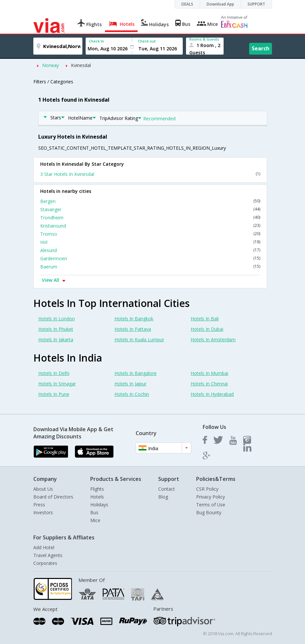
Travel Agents (48, 555)
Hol (150, 242)
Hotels (97, 497)
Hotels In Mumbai (209, 373)
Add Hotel (44, 547)
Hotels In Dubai (207, 329)
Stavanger (150, 209)
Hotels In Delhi (54, 373)
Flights (97, 489)
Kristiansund (150, 226)
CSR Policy (207, 489)
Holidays (99, 505)
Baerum (150, 267)
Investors (43, 512)
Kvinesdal (81, 65)
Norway (51, 65)
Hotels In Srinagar (57, 384)
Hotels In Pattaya (133, 329)
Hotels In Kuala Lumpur (139, 339)
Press (39, 505)
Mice (95, 520)
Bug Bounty (209, 512)
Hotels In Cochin (132, 394)
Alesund (150, 250)
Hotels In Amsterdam (213, 339)
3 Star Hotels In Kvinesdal (150, 174)
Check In (96, 41)
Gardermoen (150, 258)
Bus (94, 512)
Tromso (150, 234)
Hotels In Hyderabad (212, 394)
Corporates (45, 563)
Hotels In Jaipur (130, 384)
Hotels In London (57, 319)
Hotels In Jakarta (56, 339)
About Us (43, 489)
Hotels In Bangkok (134, 319)
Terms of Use (211, 505)
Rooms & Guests (204, 39)
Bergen (150, 201)
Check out (147, 41)
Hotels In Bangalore (136, 373)
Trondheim (150, 218)
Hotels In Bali (205, 319)
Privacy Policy (211, 497)
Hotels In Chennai (209, 384)
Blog (163, 497)
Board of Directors (53, 497)
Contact (167, 489)
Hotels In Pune (54, 394)
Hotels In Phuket (56, 329)
